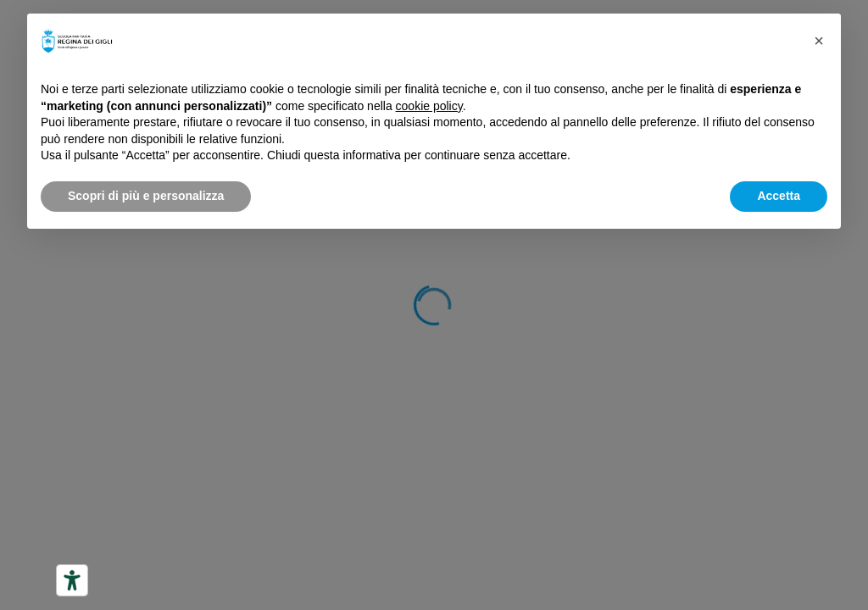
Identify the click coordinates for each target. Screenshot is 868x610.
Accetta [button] (779, 196)
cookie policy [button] (429, 106)
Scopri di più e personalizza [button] (146, 196)
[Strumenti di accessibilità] (72, 580)
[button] (819, 41)
